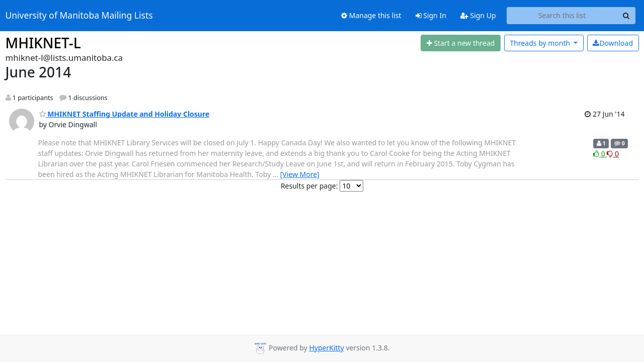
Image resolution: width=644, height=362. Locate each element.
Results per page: (309, 186)
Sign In (431, 15)
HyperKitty (326, 348)
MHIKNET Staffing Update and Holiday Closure (125, 114)
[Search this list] (562, 16)
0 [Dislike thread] (613, 154)
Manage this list (371, 15)
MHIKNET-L (43, 43)
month (541, 43)
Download (613, 43)
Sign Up (478, 15)
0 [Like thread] (600, 154)
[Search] (626, 16)
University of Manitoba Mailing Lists (79, 16)
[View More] (300, 174)
